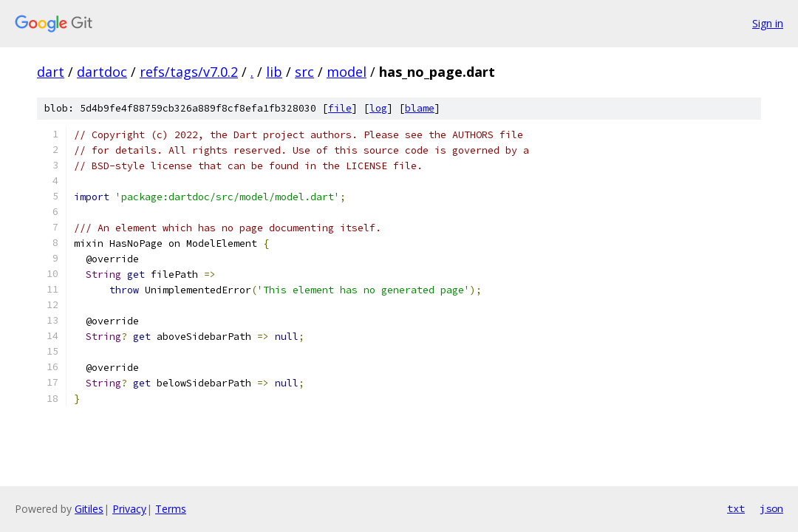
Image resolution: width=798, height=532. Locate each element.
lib (274, 72)
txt (736, 508)
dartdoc (102, 72)
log (378, 108)
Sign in (768, 23)
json (771, 508)
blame (420, 108)
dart (51, 72)
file (340, 108)
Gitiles (89, 509)
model (347, 72)
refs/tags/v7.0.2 (189, 72)
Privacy (129, 509)
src (304, 72)
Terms (171, 509)
